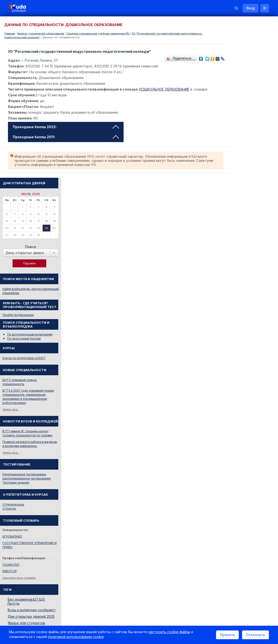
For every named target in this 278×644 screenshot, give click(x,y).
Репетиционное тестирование (241, 319)
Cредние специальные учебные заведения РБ (98, 33)
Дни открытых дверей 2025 (248, 461)
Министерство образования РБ (242, 516)
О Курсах (226, 353)
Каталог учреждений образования (41, 33)
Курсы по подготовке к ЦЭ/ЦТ (241, 203)
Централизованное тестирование (243, 323)
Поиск (247, 91)
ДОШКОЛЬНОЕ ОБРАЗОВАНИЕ (165, 89)
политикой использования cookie (77, 638)
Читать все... (228, 254)
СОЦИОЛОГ (228, 409)
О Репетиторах (230, 349)
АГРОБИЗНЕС (229, 381)
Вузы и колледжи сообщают (248, 455)
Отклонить (255, 635)
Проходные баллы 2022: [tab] (67, 127)
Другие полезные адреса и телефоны (247, 522)
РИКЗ (223, 509)
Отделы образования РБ (237, 503)
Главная (10, 33)
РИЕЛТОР (226, 416)
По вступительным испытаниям (247, 179)
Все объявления (231, 557)
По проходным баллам (241, 183)
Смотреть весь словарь (236, 422)
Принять (227, 635)
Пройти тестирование (235, 160)
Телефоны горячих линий (238, 496)
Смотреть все (229, 474)
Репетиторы (228, 544)
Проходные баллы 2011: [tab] (67, 137)
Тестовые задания (233, 327)
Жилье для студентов (243, 468)
